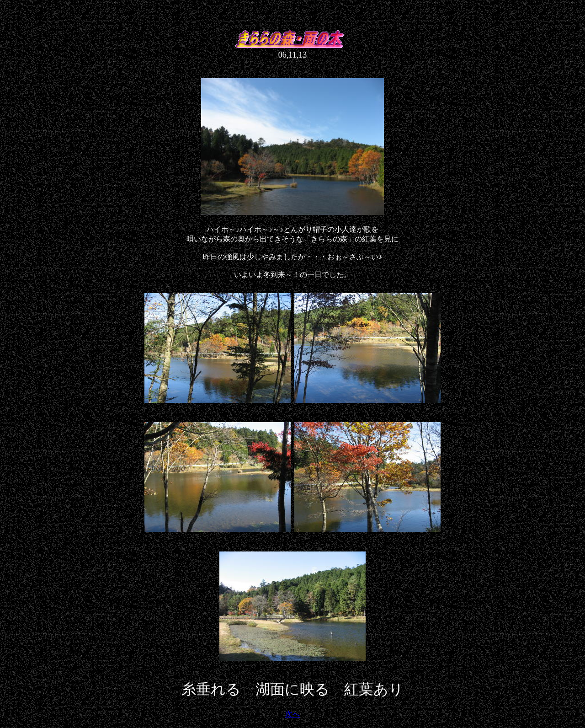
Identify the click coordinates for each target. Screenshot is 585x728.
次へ (292, 714)
